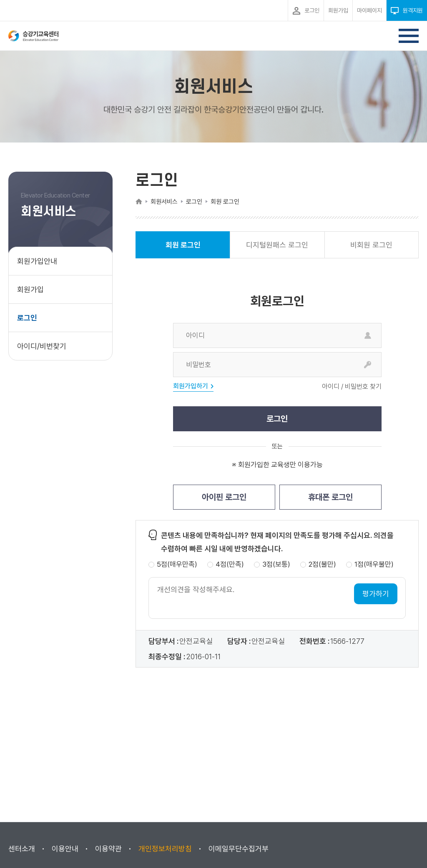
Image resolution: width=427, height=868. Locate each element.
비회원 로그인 (371, 245)
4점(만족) (230, 564)
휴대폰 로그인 (330, 497)
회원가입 (30, 289)
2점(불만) (322, 564)
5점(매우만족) (177, 564)
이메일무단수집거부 (239, 849)
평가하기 (376, 594)
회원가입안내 (37, 261)
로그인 (27, 318)
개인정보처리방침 (165, 849)
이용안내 (65, 849)
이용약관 (108, 849)
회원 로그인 (183, 249)
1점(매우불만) (374, 564)
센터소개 (22, 849)
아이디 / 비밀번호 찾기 (352, 387)
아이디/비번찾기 (42, 346)
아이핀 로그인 (224, 497)
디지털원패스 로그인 (277, 245)
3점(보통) (276, 564)
